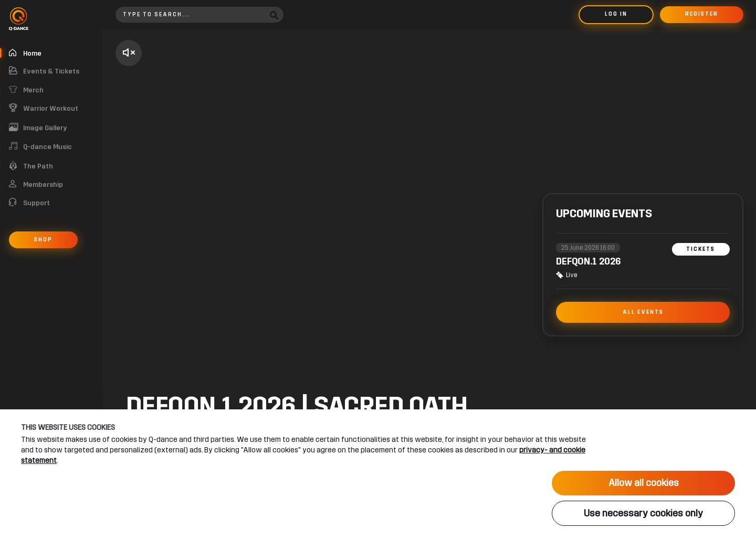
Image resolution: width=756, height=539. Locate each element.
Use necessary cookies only (643, 513)
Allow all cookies (644, 483)
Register (702, 14)
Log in (616, 14)
